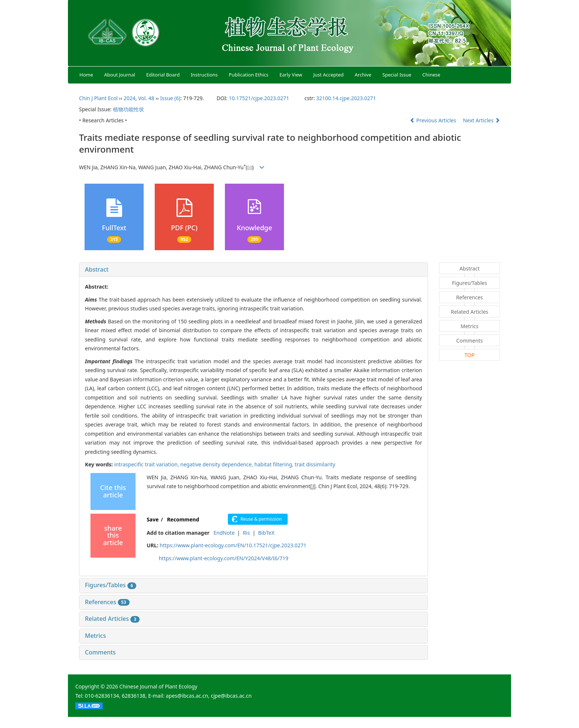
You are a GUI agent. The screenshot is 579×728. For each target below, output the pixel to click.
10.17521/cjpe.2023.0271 (259, 98)
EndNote (224, 533)
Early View (291, 75)
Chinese (431, 75)
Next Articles (482, 120)
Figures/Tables (111, 585)
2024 (130, 98)
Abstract (97, 269)
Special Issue (397, 75)
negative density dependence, (217, 464)
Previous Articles (434, 120)
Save (153, 519)
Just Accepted (329, 75)
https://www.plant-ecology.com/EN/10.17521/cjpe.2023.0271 (233, 545)
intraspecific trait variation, (147, 464)
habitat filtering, (275, 464)
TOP (470, 355)
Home (86, 75)
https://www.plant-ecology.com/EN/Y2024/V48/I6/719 (224, 558)
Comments (100, 652)
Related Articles (112, 619)
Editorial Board (163, 75)
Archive (363, 75)
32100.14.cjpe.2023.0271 (346, 98)
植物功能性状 (129, 109)
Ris (246, 533)
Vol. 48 (146, 98)
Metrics (95, 636)
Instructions (204, 75)
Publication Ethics (249, 75)
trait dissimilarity (315, 464)
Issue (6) (170, 98)
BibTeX (266, 533)
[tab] (253, 270)
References (107, 602)
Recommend (183, 519)
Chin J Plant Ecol (98, 98)
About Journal (120, 75)
